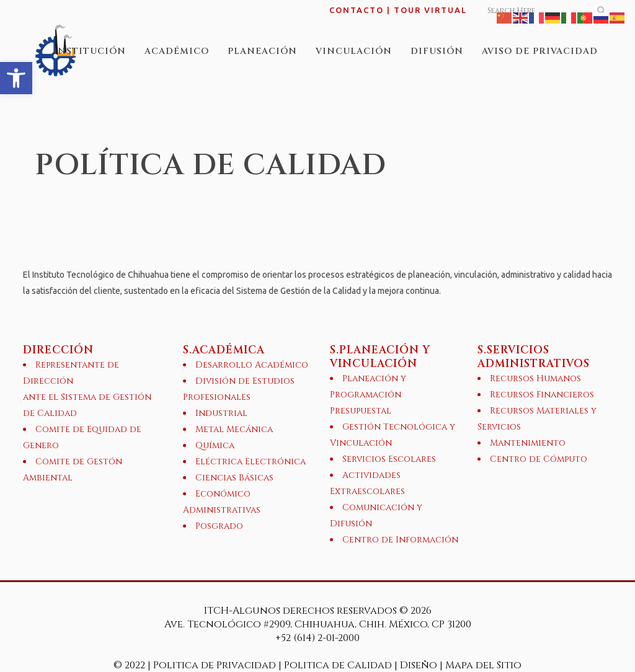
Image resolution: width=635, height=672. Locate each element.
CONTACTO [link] (357, 10)
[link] (16, 78)
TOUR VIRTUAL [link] (430, 10)
